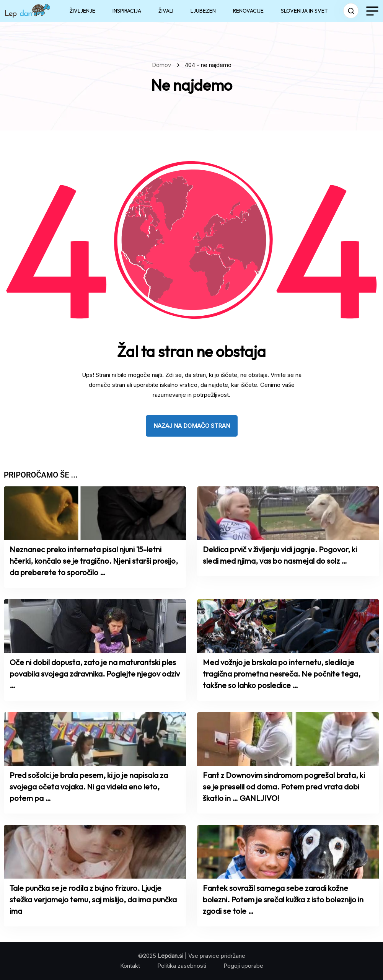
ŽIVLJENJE (82, 11)
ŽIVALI (166, 11)
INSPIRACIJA (127, 11)
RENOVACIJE (248, 11)
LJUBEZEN (203, 11)
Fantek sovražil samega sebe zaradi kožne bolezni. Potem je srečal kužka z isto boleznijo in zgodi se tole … (283, 899)
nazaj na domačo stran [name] (192, 426)
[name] (28, 11)
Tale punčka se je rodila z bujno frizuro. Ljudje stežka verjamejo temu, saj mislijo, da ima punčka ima (93, 899)
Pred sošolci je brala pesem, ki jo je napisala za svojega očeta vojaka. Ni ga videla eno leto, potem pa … (89, 787)
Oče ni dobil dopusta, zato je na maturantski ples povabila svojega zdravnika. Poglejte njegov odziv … (95, 674)
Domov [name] (163, 65)
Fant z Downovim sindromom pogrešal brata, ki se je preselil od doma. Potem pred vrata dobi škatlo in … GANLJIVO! (284, 787)
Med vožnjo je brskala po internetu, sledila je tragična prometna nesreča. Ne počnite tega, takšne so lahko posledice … (282, 674)
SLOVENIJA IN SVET (304, 11)
